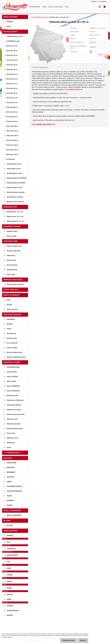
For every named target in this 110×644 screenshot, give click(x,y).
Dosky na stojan (12, 236)
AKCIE (9, 26)
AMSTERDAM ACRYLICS (15, 486)
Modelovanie (11, 443)
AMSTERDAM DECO (13, 367)
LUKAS (9, 568)
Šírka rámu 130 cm (13, 140)
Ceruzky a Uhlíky (12, 348)
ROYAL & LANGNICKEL (14, 515)
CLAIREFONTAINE (13, 610)
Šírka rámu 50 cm (12, 79)
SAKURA (10, 505)
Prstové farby (11, 433)
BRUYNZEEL (11, 467)
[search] (100, 7)
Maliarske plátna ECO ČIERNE (16, 183)
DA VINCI (10, 525)
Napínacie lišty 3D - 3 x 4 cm (16, 221)
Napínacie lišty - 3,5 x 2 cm (15, 216)
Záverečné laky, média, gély (15, 284)
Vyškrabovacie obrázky (14, 410)
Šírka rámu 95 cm (12, 121)
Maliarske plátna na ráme (15, 36)
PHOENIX (10, 606)
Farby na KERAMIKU (13, 386)
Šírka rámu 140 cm (13, 145)
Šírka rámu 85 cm (12, 112)
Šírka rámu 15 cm (12, 46)
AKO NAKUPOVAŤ (35, 7)
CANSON (10, 575)
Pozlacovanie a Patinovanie (15, 400)
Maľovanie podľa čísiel (14, 424)
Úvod (33, 17)
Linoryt (9, 447)
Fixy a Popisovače (12, 343)
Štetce (9, 300)
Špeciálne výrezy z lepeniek (15, 202)
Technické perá (11, 333)
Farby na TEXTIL (12, 372)
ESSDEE (9, 588)
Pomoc (67, 7)
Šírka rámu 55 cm (12, 84)
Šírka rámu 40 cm (12, 69)
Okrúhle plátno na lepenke (15, 197)
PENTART (10, 615)
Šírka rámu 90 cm (12, 117)
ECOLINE (10, 324)
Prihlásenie (94, 1)
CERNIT (9, 599)
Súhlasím (83, 640)
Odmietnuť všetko (68, 640)
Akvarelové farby (12, 265)
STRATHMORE (11, 463)
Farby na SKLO (11, 381)
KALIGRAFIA (11, 319)
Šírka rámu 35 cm (12, 65)
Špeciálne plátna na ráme (15, 173)
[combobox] (97, 42)
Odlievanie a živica (13, 438)
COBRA (9, 482)
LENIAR (9, 581)
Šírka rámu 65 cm (12, 93)
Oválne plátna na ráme (14, 169)
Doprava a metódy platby (56, 7)
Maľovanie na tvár (12, 419)
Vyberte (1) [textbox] (93, 42)
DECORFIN (10, 500)
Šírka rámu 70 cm (12, 98)
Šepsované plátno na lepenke (16, 192)
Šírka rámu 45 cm (12, 74)
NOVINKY (10, 22)
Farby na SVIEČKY (12, 377)
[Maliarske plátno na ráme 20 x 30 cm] (48, 27)
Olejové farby (11, 255)
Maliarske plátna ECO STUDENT (17, 178)
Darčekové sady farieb (14, 251)
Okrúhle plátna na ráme (14, 164)
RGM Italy (10, 594)
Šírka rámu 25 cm (12, 55)
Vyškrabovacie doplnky (14, 405)
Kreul (8, 542)
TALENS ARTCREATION (14, 491)
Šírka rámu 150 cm (13, 150)
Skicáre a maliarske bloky (15, 352)
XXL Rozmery (11, 159)
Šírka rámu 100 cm (13, 126)
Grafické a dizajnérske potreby (16, 357)
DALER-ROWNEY (12, 555)
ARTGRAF (10, 535)
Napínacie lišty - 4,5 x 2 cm (15, 212)
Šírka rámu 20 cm (12, 51)
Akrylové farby (11, 260)
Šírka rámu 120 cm (13, 136)
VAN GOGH (11, 477)
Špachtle (9, 305)
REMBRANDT (11, 472)
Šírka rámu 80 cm (12, 107)
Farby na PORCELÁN (13, 391)
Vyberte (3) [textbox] (93, 47)
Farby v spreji (11, 274)
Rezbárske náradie (12, 395)
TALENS (9, 496)
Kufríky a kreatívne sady (14, 246)
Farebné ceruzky (12, 338)
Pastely (9, 329)
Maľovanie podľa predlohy (15, 428)
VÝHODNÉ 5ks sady (13, 41)
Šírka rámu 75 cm (12, 102)
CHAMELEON (11, 549)
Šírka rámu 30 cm (12, 60)
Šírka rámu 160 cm (13, 154)
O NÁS (44, 7)
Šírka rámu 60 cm (12, 88)
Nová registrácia (102, 1)
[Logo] (15, 7)
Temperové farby (12, 270)
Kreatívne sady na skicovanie (16, 414)
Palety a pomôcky (12, 309)
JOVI (8, 562)
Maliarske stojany (12, 231)
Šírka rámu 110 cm (13, 131)
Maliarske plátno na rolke (15, 187)
